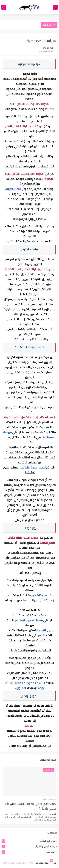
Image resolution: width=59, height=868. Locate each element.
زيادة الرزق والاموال (28, 846)
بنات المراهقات (28, 841)
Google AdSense (37, 595)
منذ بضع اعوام (48, 799)
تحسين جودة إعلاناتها (33, 467)
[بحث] (4, 7)
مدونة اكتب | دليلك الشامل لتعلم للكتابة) (29, 417)
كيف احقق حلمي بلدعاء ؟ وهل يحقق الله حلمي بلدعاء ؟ (31, 806)
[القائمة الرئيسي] (55, 7)
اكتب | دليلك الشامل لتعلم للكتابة (18, 863)
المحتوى (21, 688)
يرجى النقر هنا (45, 630)
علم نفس (28, 852)
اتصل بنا (30, 726)
